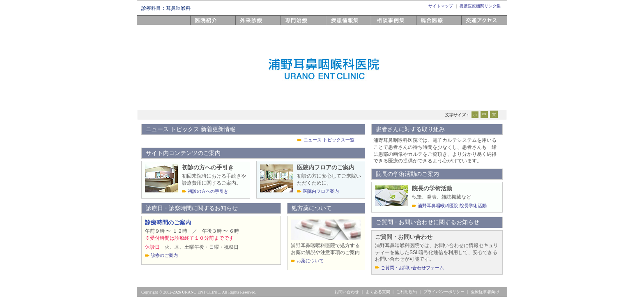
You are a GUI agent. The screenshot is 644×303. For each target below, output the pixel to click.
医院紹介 (202, 25)
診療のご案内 (164, 255)
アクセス (473, 25)
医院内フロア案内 (321, 191)
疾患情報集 (340, 25)
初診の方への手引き (208, 191)
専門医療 (292, 25)
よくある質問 (378, 292)
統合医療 (428, 25)
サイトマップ (441, 6)
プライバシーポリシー (444, 292)
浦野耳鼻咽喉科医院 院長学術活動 (452, 206)
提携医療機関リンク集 (480, 6)
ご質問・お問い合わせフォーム (412, 268)
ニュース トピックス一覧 (329, 140)
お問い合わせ (347, 292)
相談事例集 (385, 25)
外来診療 (247, 25)
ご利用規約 (407, 292)
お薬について (310, 261)
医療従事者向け (485, 292)
